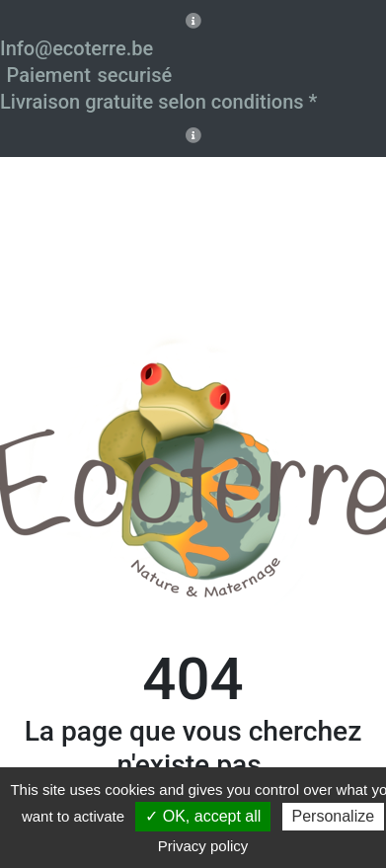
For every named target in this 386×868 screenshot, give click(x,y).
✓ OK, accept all (203, 816)
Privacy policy (203, 846)
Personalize (334, 816)
